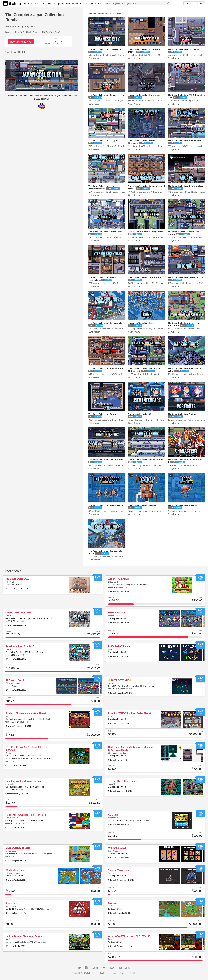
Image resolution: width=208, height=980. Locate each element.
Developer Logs (80, 3)
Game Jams (46, 3)
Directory (103, 973)
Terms (113, 973)
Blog (112, 968)
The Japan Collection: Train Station (184, 140)
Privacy (123, 973)
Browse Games (31, 3)
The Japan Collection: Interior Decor (106, 505)
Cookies (133, 973)
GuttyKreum (30, 26)
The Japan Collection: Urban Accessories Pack (102, 187)
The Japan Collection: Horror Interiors (106, 368)
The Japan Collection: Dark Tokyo (144, 95)
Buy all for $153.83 (21, 42)
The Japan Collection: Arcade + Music (186, 186)
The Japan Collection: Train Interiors (106, 460)
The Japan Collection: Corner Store (105, 232)
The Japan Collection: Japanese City (106, 49)
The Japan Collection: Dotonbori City (185, 277)
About (95, 968)
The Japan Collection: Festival (142, 505)
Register (200, 3)
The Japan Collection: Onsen (102, 414)
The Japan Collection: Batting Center (146, 232)
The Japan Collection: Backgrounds (105, 323)
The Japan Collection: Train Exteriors (145, 460)
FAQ (104, 968)
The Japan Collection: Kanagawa (104, 140)
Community (95, 3)
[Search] (168, 3)
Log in (188, 3)
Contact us (124, 968)
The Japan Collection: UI (140, 414)
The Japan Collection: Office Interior (145, 277)
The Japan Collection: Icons (141, 323)
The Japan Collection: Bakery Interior (106, 95)
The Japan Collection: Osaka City (183, 49)
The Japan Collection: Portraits (182, 414)
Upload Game (62, 3)
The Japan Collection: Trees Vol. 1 (184, 505)
